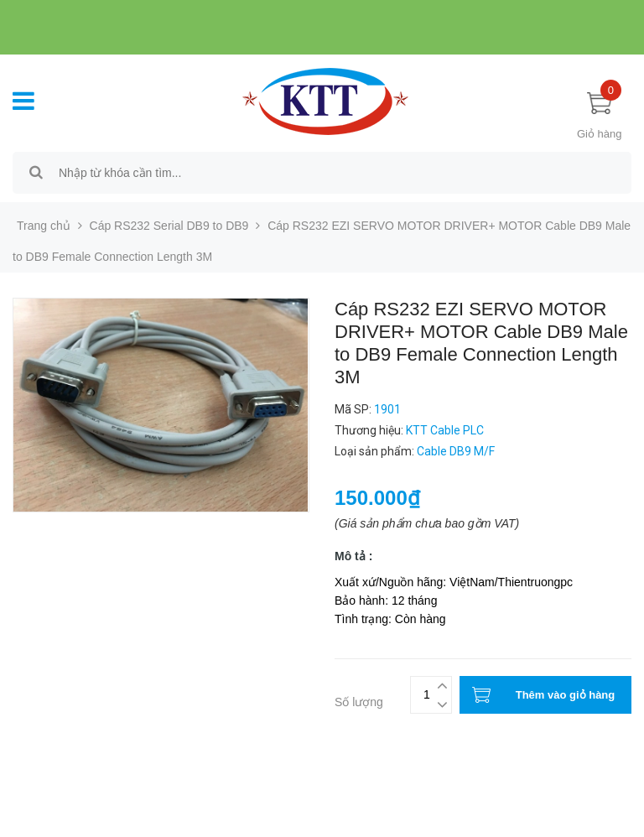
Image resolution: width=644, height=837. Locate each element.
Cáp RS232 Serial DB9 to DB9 (169, 226)
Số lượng (359, 702)
